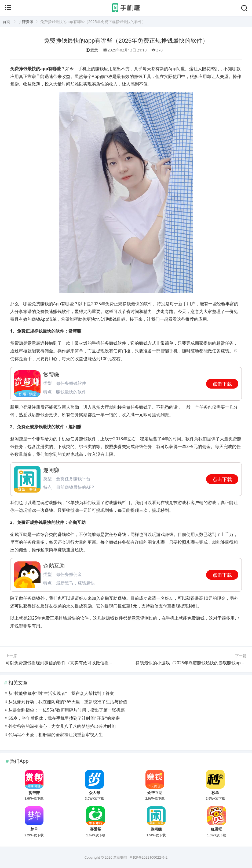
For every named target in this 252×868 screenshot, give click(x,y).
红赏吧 (217, 829)
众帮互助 (155, 793)
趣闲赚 (156, 829)
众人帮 (94, 793)
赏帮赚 (34, 793)
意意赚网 (120, 857)
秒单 (215, 793)
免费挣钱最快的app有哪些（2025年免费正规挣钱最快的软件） (126, 41)
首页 (6, 22)
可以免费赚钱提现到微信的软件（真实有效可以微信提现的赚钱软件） (72, 663)
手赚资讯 (26, 22)
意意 (92, 50)
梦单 (34, 829)
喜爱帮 (96, 829)
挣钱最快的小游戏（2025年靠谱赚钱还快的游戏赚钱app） (191, 663)
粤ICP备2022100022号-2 (148, 857)
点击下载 (222, 384)
